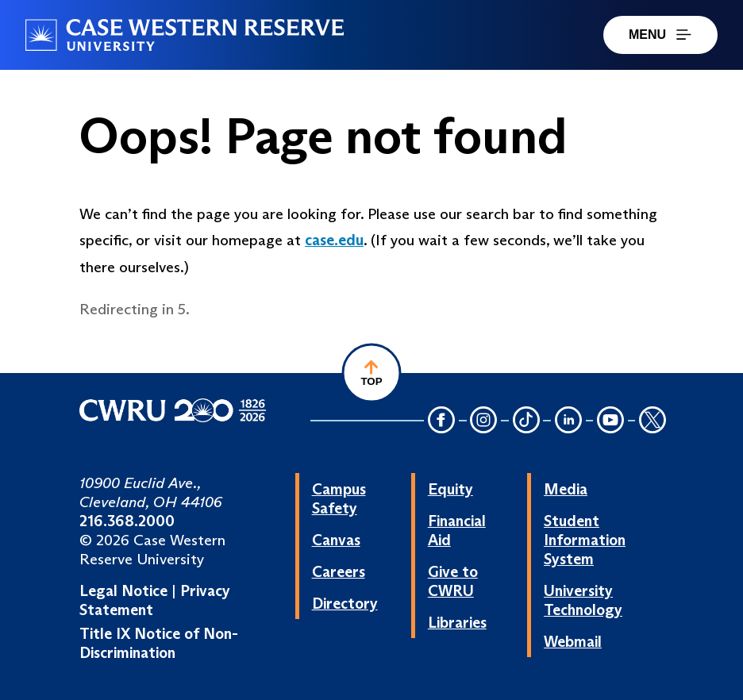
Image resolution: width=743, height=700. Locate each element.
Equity (450, 489)
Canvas (336, 540)
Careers (339, 571)
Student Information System (585, 540)
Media (566, 489)
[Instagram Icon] (484, 421)
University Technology (583, 600)
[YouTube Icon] (610, 421)
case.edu (334, 240)
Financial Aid (457, 530)
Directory (345, 603)
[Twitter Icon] (653, 421)
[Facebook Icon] (441, 421)
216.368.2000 (127, 521)
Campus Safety (339, 498)
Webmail (573, 641)
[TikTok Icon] (526, 421)
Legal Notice (123, 590)
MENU (660, 35)
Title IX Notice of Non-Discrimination (159, 643)
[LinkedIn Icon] (568, 421)
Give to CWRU (453, 581)
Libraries (457, 622)
